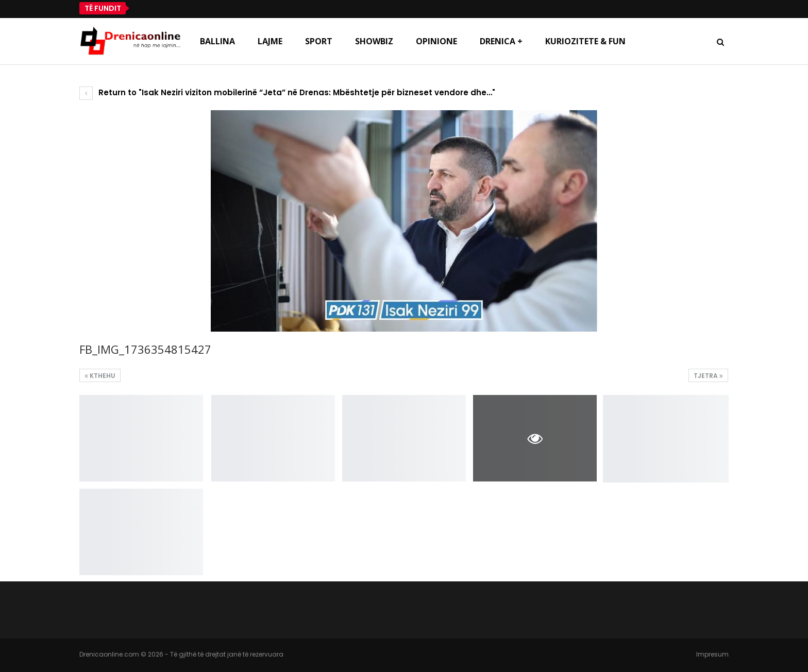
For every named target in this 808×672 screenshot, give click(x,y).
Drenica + (501, 41)
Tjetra (708, 376)
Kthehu (100, 376)
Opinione (436, 41)
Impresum (712, 654)
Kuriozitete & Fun (585, 41)
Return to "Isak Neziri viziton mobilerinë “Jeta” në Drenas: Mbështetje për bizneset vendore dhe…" (287, 92)
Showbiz (374, 41)
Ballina (217, 41)
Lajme (270, 41)
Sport (319, 41)
